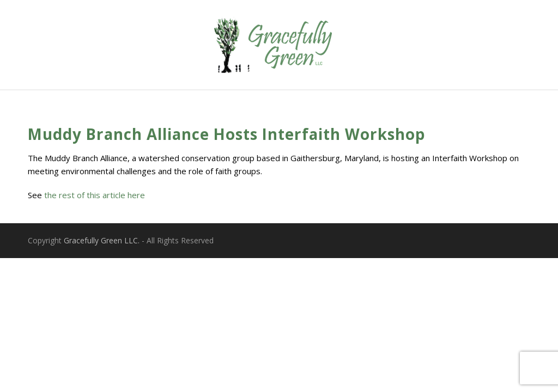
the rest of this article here (95, 195)
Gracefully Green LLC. (102, 240)
